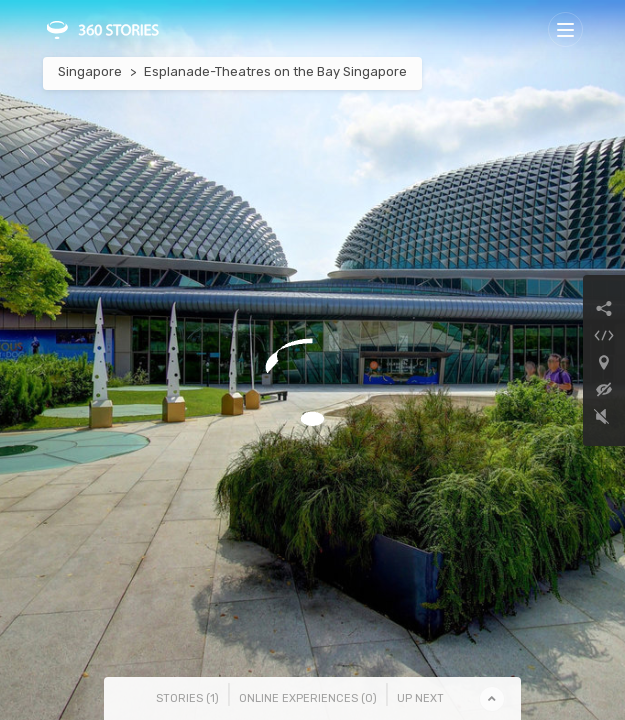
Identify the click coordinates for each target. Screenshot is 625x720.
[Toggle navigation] (565, 29)
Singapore (90, 71)
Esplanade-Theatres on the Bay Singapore (275, 71)
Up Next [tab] (420, 698)
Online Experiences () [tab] (308, 698)
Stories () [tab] (187, 698)
